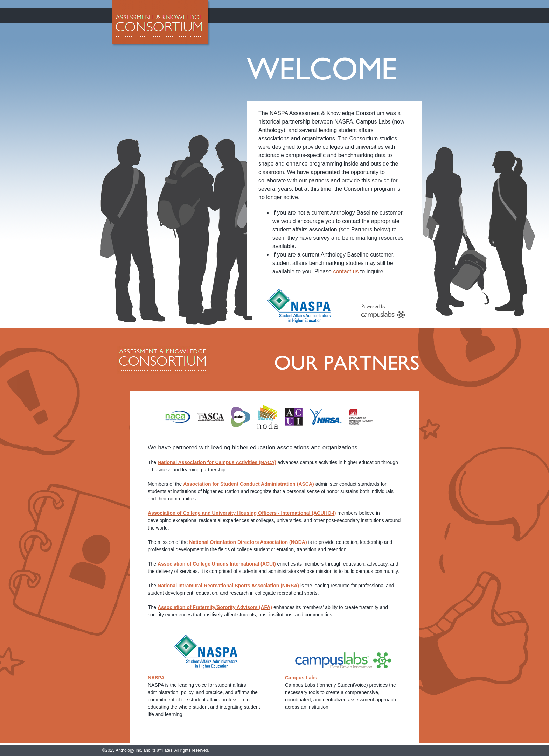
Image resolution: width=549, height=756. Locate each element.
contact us (346, 271)
